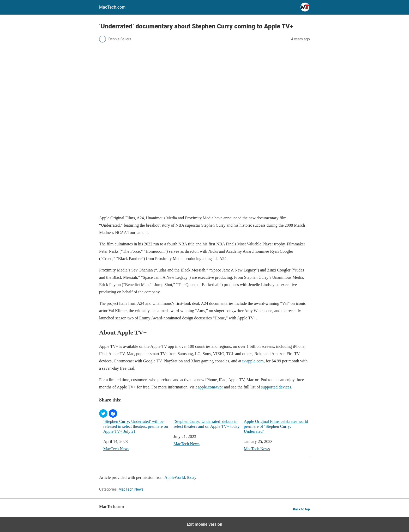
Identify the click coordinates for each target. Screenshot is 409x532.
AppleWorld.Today (180, 477)
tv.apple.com (253, 361)
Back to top (301, 509)
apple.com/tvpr (210, 387)
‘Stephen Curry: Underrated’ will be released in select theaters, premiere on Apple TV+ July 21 (136, 426)
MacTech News (116, 449)
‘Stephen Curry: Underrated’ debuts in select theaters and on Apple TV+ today (206, 424)
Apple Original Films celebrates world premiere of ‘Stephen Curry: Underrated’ (276, 426)
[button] (103, 413)
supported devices (276, 387)
